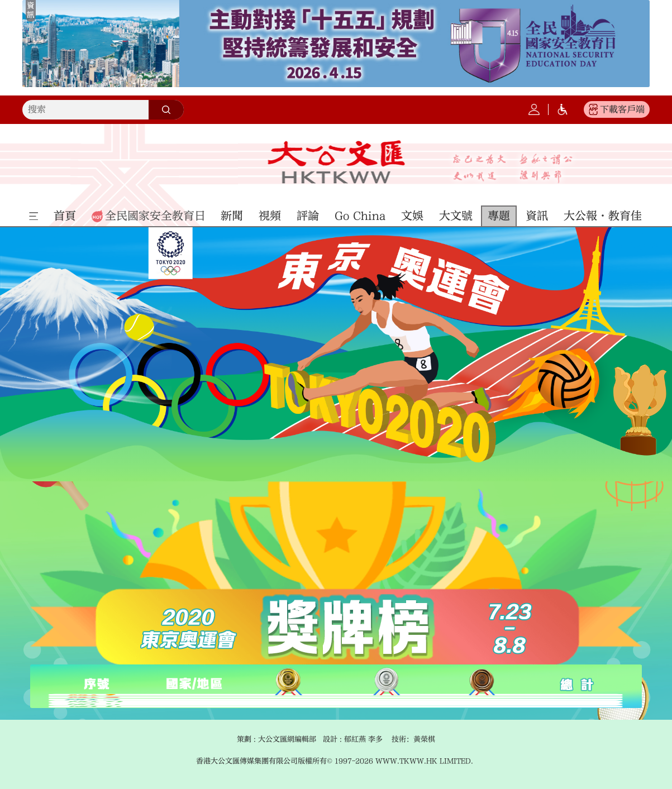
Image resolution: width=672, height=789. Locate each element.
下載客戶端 (622, 109)
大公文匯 (336, 162)
